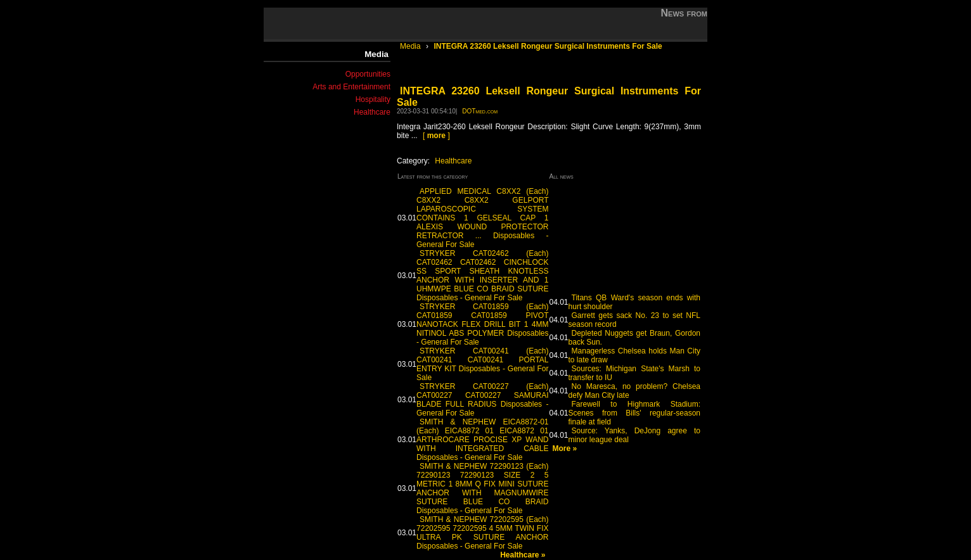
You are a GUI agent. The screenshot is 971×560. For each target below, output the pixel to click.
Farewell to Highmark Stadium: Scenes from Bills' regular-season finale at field (634, 413)
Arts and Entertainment (351, 87)
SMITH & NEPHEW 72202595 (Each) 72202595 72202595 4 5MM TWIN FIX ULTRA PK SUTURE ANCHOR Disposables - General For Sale (482, 533)
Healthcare (372, 112)
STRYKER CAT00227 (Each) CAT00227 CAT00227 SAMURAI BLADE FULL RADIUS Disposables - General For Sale (482, 400)
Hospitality (373, 99)
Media (411, 46)
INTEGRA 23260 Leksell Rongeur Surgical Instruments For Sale (548, 46)
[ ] (436, 136)
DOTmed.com (480, 111)
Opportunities (368, 74)
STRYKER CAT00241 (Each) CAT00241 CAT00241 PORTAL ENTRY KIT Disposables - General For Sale (482, 364)
